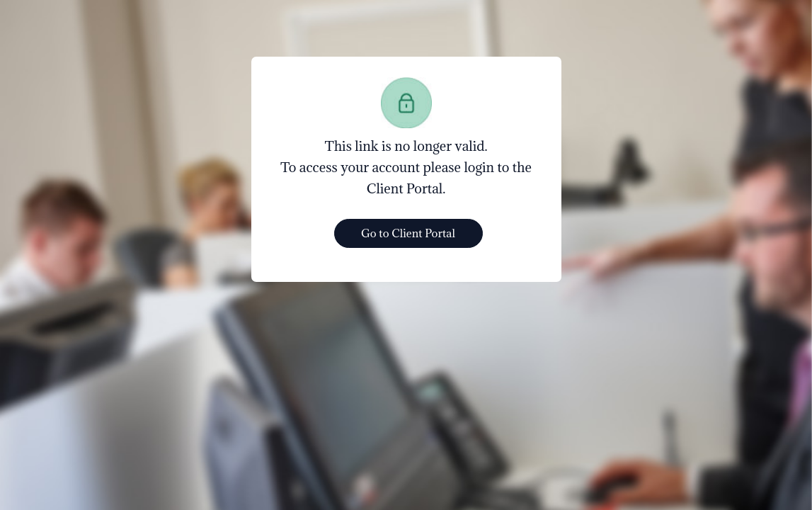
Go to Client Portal (408, 233)
